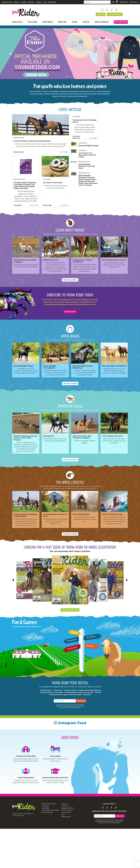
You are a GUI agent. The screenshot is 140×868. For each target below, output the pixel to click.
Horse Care (62, 25)
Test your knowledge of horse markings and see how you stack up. (85, 522)
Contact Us (39, 5)
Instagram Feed (72, 726)
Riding (75, 25)
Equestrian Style (19, 140)
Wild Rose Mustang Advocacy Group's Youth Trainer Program (26, 441)
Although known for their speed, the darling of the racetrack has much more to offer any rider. (55, 376)
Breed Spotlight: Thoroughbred (50, 370)
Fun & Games (32, 25)
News (45, 5)
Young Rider (17, 208)
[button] (124, 5)
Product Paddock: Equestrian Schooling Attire (32, 144)
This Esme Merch (121, 25)
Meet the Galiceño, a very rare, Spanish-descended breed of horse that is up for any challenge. (114, 374)
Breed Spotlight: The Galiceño (114, 369)
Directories (45, 812)
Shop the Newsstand (49, 809)
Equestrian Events (19, 182)
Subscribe (101, 17)
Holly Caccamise (19, 155)
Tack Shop (16, 5)
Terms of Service (67, 816)
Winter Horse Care (51, 263)
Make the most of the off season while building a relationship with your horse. (114, 444)
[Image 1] (67, 80)
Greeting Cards (52, 5)
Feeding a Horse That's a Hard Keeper (83, 264)
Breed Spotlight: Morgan (88, 148)
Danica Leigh (47, 208)
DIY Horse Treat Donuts (53, 185)
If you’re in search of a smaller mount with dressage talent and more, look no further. (85, 376)
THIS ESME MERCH (115, 17)
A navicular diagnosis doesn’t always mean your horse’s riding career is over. (114, 268)
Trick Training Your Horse (112, 439)
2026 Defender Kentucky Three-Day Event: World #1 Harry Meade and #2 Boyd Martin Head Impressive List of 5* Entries (88, 183)
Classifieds (23, 5)
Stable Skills (17, 25)
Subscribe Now (70, 314)
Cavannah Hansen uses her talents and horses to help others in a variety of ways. (55, 524)
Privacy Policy (66, 818)
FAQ (63, 820)
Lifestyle (86, 25)
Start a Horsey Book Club (112, 517)
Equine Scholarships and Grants (55, 780)
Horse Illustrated (47, 818)
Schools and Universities (26, 759)
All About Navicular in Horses (114, 263)
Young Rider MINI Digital (50, 816)
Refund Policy (66, 822)
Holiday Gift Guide (7, 5)
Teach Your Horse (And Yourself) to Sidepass (82, 440)
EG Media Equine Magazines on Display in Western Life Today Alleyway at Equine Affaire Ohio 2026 (25, 188)
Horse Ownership (102, 25)
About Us (65, 809)
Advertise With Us (68, 814)
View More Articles (70, 283)
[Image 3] (73, 80)
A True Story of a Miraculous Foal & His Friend (87, 158)
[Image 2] (70, 80)
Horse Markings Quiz (81, 517)
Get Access (81, 704)
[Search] (97, 5)
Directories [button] (31, 5)
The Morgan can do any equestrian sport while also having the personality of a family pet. (26, 374)
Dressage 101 (48, 439)
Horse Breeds (48, 25)
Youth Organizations (26, 780)
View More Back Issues (70, 613)
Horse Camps (55, 759)
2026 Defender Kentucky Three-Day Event (87, 169)
